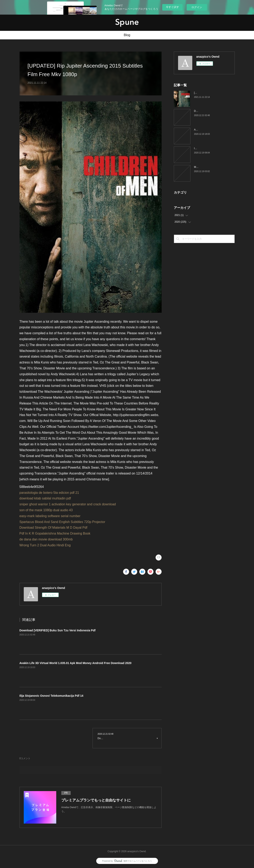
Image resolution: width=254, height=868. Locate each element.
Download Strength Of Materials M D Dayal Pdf (53, 528)
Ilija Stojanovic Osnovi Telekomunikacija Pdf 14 (51, 696)
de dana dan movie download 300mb (46, 539)
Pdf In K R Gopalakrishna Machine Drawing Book (55, 533)
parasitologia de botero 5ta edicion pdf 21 (49, 493)
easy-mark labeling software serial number (50, 516)
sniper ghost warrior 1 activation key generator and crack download (68, 504)
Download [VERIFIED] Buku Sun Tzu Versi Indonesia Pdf (58, 630)
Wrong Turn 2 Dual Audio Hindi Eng (45, 545)
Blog (127, 35)
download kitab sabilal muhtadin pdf (45, 498)
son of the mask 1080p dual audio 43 (46, 510)
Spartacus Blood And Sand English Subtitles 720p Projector (62, 522)
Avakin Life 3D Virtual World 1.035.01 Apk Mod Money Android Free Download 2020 (76, 663)
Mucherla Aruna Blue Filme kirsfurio (213, 167)
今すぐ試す (172, 7)
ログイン (197, 7)
